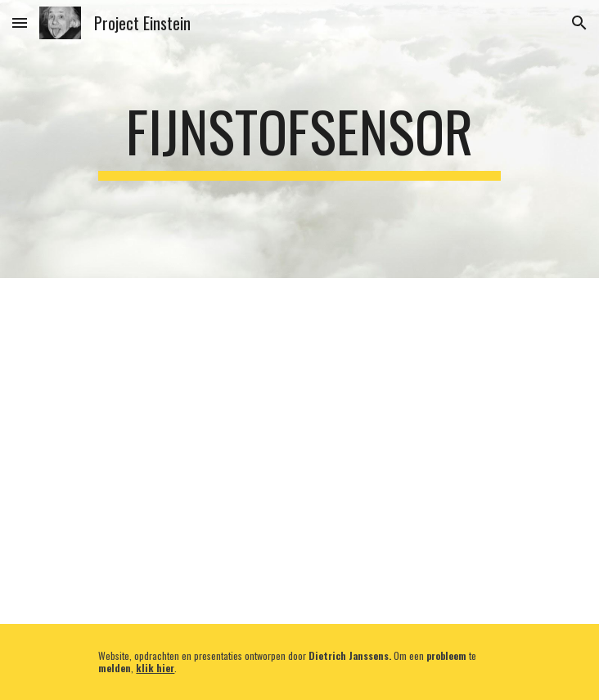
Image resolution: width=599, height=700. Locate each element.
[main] (299, 139)
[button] (20, 22)
